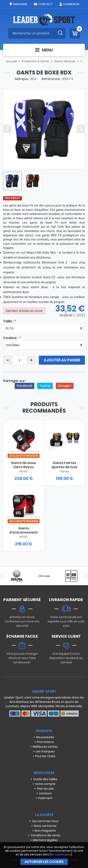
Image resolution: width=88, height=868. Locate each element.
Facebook (24, 386)
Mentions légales (45, 840)
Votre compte (45, 784)
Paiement (45, 798)
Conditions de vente (45, 835)
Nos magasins (45, 831)
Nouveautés (45, 737)
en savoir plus (61, 854)
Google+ (65, 386)
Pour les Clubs (45, 756)
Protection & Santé (35, 61)
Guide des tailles (45, 779)
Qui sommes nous (45, 821)
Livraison (45, 793)
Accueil (11, 61)
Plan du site (45, 789)
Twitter (45, 386)
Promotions (45, 742)
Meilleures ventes (45, 747)
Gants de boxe (65, 61)
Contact (43, 4)
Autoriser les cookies (44, 862)
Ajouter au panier (62, 360)
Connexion (69, 4)
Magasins (18, 4)
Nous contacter (45, 826)
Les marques (45, 751)
